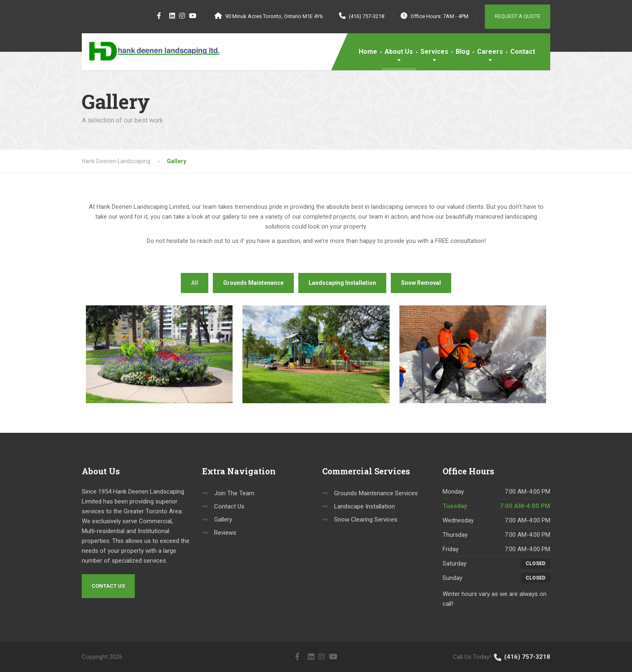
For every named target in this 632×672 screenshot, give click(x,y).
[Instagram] (182, 16)
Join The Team (234, 493)
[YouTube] (193, 16)
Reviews (225, 533)
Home (368, 52)
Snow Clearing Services (366, 520)
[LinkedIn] (172, 16)
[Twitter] (165, 16)
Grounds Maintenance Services (376, 493)
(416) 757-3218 (521, 657)
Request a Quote (518, 16)
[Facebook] (159, 16)
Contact (523, 52)
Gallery (223, 520)
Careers (490, 52)
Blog (463, 52)
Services (434, 52)
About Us (399, 52)
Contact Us (108, 586)
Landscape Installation (364, 506)
